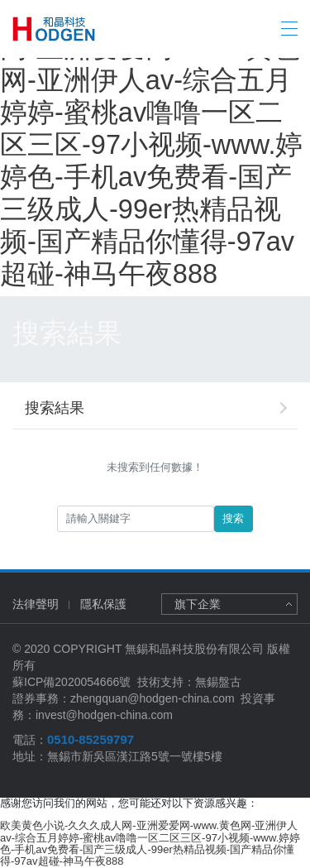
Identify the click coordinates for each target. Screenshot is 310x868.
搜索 (233, 518)
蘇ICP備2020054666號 (72, 682)
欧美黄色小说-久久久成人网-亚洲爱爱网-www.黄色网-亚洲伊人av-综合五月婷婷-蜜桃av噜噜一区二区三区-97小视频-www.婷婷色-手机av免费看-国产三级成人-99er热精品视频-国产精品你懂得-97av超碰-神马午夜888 (155, 145)
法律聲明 (36, 604)
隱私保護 (103, 604)
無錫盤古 (218, 682)
